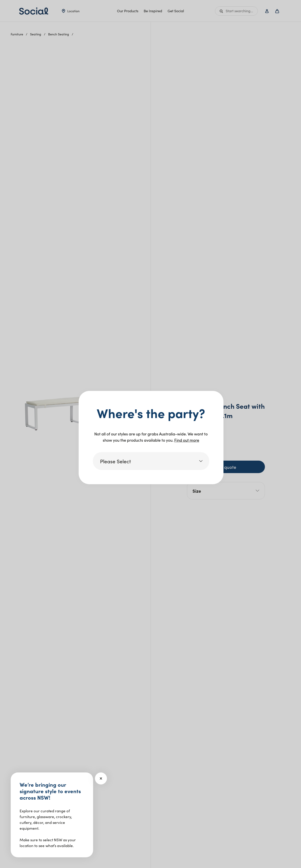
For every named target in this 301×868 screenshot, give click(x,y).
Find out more (187, 440)
